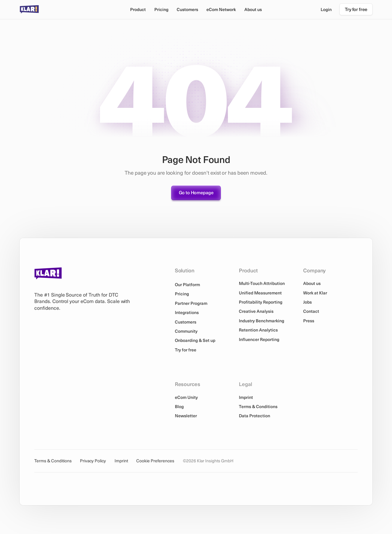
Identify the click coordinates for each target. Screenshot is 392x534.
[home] (29, 9)
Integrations (187, 312)
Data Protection (254, 416)
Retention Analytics (258, 330)
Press (309, 321)
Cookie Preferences (155, 461)
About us (312, 283)
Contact (311, 311)
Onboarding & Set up (195, 340)
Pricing (161, 9)
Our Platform (187, 284)
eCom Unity (186, 397)
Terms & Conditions (258, 406)
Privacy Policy (93, 461)
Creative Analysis (256, 311)
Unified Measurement (260, 293)
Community (186, 331)
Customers (187, 9)
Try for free (186, 350)
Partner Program (191, 303)
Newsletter (186, 416)
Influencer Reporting (259, 339)
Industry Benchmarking (262, 321)
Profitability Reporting (261, 302)
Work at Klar (315, 293)
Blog (179, 406)
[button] (138, 9)
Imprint (246, 397)
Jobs (307, 302)
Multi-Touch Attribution (262, 283)
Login (326, 9)
